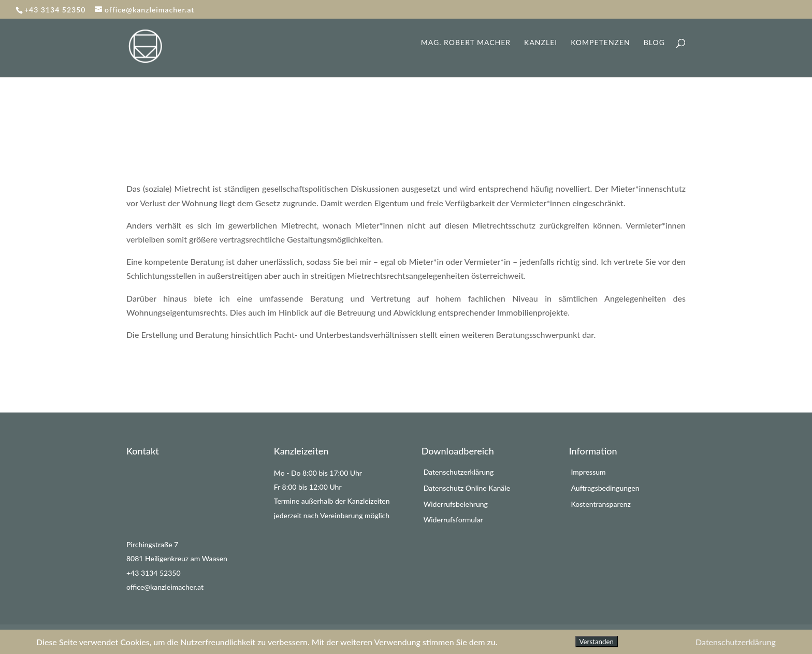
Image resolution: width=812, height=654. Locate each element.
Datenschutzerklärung (459, 472)
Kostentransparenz (600, 504)
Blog (654, 43)
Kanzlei (541, 43)
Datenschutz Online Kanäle (467, 488)
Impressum (588, 472)
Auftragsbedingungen (605, 488)
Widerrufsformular (453, 520)
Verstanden (597, 642)
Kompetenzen (600, 43)
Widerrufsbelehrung (456, 504)
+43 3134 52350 (154, 573)
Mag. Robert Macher (466, 43)
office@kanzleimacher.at (165, 587)
